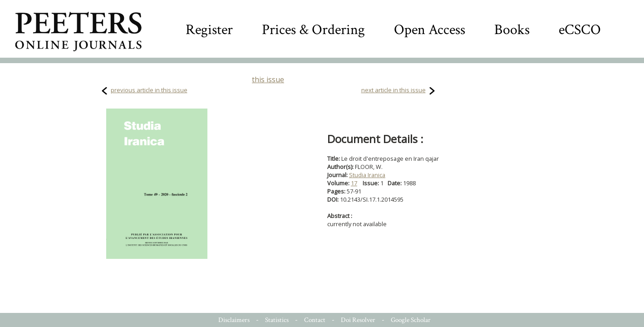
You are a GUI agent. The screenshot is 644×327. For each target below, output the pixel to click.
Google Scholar (411, 320)
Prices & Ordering (313, 30)
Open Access (430, 30)
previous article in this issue (149, 90)
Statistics (277, 320)
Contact (315, 320)
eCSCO (580, 30)
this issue (268, 79)
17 (354, 183)
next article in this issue (393, 90)
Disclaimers (234, 320)
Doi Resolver (358, 320)
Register (209, 30)
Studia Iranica (367, 175)
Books (512, 30)
